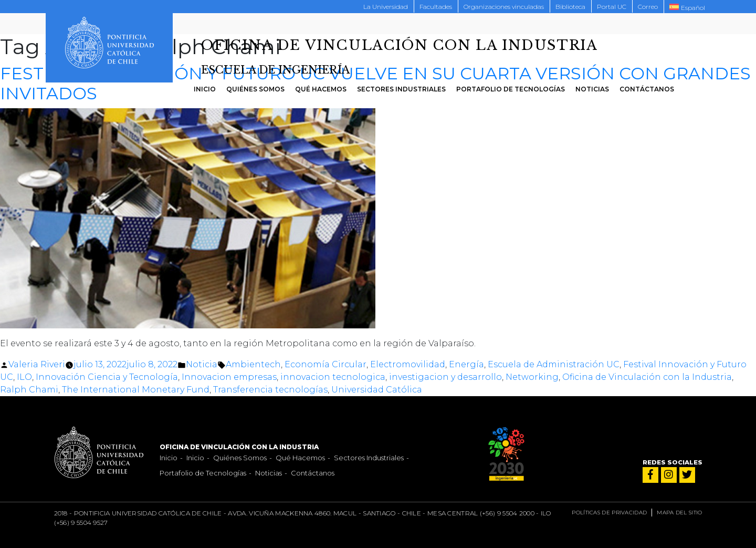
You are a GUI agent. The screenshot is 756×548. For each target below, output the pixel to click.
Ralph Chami (29, 390)
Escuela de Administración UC (554, 364)
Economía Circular (325, 364)
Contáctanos (647, 89)
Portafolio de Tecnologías (511, 89)
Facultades (436, 7)
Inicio (205, 89)
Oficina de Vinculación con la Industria (647, 377)
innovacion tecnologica (333, 377)
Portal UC (612, 7)
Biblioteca (570, 7)
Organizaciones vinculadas (504, 7)
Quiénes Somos (255, 89)
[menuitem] (687, 7)
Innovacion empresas (229, 377)
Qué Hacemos (321, 89)
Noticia (202, 364)
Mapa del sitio (679, 513)
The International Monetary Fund (136, 390)
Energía (466, 364)
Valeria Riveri (37, 364)
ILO (24, 377)
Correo (648, 7)
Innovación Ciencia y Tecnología (107, 377)
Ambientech (253, 364)
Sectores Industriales (401, 89)
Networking (532, 377)
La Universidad (386, 7)
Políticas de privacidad (609, 513)
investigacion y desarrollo (445, 377)
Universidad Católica (377, 390)
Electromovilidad (408, 364)
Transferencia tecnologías (270, 390)
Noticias (592, 89)
